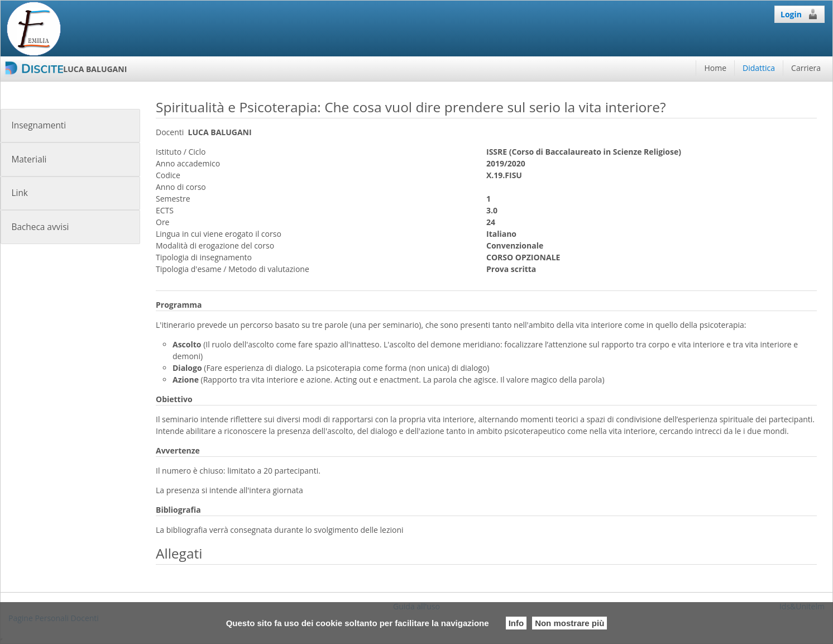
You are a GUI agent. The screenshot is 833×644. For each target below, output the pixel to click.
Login (800, 14)
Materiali (29, 159)
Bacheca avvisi (40, 227)
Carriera (806, 68)
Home (715, 68)
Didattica (759, 68)
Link (19, 193)
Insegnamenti (39, 125)
